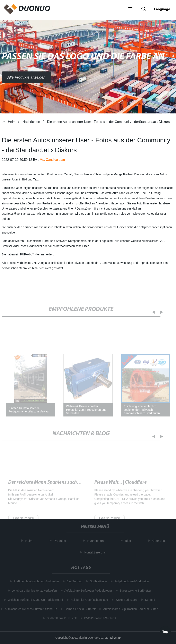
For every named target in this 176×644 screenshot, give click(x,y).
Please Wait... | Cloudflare (121, 485)
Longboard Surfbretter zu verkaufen (33, 591)
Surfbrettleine (98, 581)
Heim (12, 122)
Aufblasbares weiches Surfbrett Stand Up (30, 609)
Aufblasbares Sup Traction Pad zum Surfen (130, 609)
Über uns (159, 541)
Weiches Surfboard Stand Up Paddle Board (35, 600)
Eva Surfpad (74, 581)
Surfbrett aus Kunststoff (61, 618)
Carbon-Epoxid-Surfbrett (79, 609)
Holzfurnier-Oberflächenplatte (88, 600)
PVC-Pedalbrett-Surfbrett (99, 618)
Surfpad (149, 600)
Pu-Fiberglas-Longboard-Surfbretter (35, 581)
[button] (130, 9)
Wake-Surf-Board (126, 600)
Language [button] (162, 9)
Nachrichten (31, 122)
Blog (129, 541)
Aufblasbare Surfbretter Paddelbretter (87, 591)
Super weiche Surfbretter (135, 591)
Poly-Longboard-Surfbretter (131, 581)
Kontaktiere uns (96, 552)
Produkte (61, 541)
